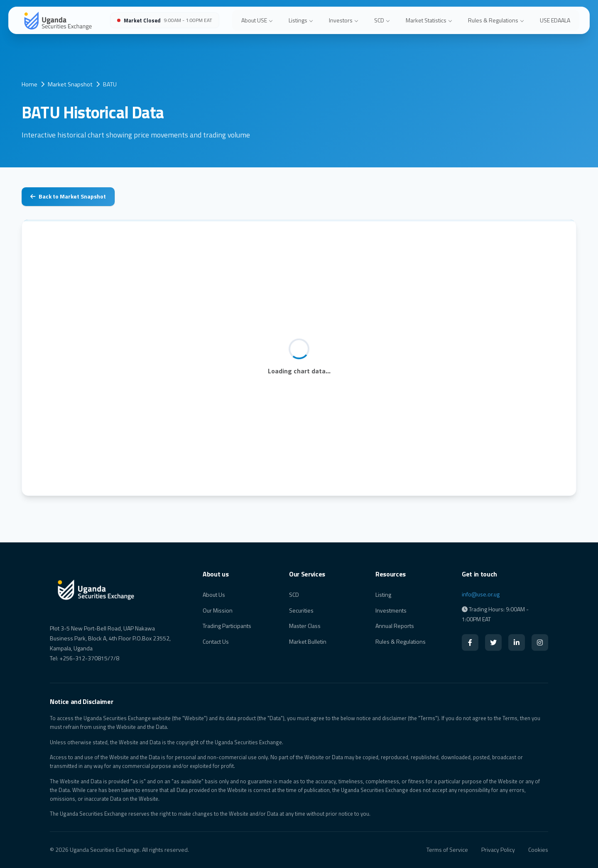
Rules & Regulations (496, 20)
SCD (382, 20)
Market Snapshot (70, 84)
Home (29, 84)
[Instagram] (540, 642)
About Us (214, 595)
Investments (391, 610)
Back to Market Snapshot (68, 196)
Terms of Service (447, 850)
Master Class (305, 626)
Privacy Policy (498, 850)
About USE (257, 20)
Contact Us (216, 641)
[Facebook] (470, 642)
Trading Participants (227, 626)
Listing (383, 595)
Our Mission (218, 610)
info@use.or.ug (481, 594)
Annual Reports (395, 626)
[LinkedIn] (517, 642)
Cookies (538, 850)
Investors (343, 20)
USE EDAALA (555, 20)
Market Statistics (429, 20)
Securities (301, 610)
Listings (301, 20)
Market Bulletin (308, 641)
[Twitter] (493, 642)
